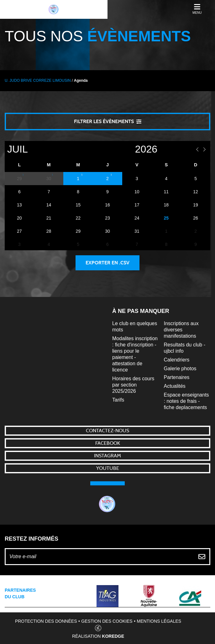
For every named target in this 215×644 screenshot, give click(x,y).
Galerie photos (180, 369)
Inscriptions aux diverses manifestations (181, 330)
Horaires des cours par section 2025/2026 (133, 385)
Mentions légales (159, 621)
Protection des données (46, 621)
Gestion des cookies (107, 621)
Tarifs (118, 400)
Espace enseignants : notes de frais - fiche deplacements (186, 401)
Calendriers (177, 360)
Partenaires (177, 377)
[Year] (123, 149)
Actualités (175, 386)
